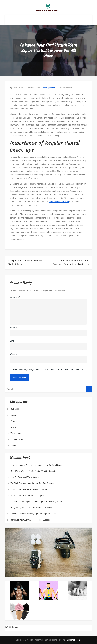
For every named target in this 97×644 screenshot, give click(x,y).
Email (13, 341)
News (13, 427)
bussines (14, 415)
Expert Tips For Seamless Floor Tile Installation (25, 262)
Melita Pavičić (18, 88)
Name (13, 328)
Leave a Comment (65, 88)
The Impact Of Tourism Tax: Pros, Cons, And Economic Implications (71, 262)
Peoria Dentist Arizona (59, 202)
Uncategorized (49, 88)
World (13, 445)
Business (15, 409)
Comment (15, 297)
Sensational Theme (73, 640)
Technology (16, 433)
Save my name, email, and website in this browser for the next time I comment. (48, 370)
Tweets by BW (11, 627)
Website (14, 354)
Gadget (14, 421)
